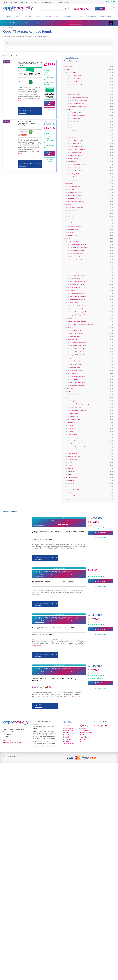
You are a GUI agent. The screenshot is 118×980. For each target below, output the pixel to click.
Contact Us (34, 2)
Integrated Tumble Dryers (77, 284)
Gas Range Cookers (75, 174)
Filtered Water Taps (75, 407)
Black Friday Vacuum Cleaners (78, 244)
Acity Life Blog (83, 726)
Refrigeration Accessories (75, 370)
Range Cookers (72, 162)
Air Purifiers (71, 429)
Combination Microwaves (77, 146)
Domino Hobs (74, 125)
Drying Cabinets (72, 266)
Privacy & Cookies (84, 737)
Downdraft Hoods (73, 223)
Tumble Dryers (72, 272)
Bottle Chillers (74, 379)
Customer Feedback (85, 730)
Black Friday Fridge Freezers (78, 343)
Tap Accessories (74, 416)
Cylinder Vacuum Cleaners (77, 251)
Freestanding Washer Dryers (78, 297)
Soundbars (71, 484)
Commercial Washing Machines (79, 309)
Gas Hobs (72, 128)
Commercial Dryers (75, 278)
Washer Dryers (72, 290)
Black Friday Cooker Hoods (75, 208)
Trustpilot (98, 23)
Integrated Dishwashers (75, 198)
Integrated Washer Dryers (77, 300)
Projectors (71, 481)
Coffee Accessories (75, 444)
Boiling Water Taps (75, 401)
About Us (14, 2)
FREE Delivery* (10, 23)
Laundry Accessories (74, 269)
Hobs (69, 109)
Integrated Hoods (73, 229)
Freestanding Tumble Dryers (78, 281)
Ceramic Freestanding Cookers (79, 97)
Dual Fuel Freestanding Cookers (79, 100)
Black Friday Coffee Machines (78, 438)
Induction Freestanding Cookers (79, 106)
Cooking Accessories (74, 91)
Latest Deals (58, 23)
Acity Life (24, 2)
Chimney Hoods (72, 217)
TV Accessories (74, 493)
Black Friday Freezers (76, 330)
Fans (69, 450)
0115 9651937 (59, 522)
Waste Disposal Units (74, 419)
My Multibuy (100, 9)
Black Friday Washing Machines (79, 306)
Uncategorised (70, 499)
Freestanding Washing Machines (79, 312)
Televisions (71, 487)
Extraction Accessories (74, 226)
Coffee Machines (73, 435)
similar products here (39, 526)
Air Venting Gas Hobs (76, 112)
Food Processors (73, 453)
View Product (50, 103)
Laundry (58, 16)
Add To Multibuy (51, 109)
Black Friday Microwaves (77, 140)
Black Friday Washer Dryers (78, 293)
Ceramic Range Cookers (77, 168)
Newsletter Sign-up (64, 2)
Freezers (70, 327)
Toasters (70, 474)
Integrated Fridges (75, 367)
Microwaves (71, 137)
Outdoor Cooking (73, 158)
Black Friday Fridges (75, 361)
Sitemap (81, 741)
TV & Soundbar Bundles (74, 496)
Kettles (70, 465)
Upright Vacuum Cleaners (77, 257)
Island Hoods (71, 232)
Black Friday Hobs (75, 119)
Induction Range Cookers (77, 177)
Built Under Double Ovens (77, 85)
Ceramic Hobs (74, 122)
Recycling (42, 23)
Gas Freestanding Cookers (77, 103)
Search (66, 10)
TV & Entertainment (105, 16)
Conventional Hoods (74, 220)
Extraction (39, 16)
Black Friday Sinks (75, 395)
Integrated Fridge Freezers (78, 352)
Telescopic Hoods (73, 235)
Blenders (70, 432)
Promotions (67, 739)
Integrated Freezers (75, 336)
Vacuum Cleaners (73, 241)
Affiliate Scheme (68, 728)
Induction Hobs (74, 131)
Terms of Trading (69, 744)
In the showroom (48, 2)
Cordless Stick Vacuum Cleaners (79, 248)
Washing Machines (73, 303)
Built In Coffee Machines (77, 441)
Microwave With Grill (76, 152)
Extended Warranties (85, 733)
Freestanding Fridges (76, 364)
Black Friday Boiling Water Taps (81, 404)
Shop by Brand (7, 16)
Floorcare (48, 16)
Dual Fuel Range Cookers (77, 171)
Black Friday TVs (74, 490)
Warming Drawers (73, 180)
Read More (71, 548)
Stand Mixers (71, 471)
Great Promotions (76, 23)
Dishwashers (28, 16)
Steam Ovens (74, 88)
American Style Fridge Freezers (77, 321)
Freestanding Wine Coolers (78, 382)
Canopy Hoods (72, 211)
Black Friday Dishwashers (75, 186)
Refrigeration (68, 16)
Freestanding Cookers (74, 94)
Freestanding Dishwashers (75, 195)
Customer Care (68, 730)
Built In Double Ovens (76, 79)
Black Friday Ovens (75, 76)
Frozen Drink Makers (74, 456)
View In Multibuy (50, 160)
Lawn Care (71, 468)
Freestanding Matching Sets (78, 349)
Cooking (18, 16)
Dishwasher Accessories (75, 192)
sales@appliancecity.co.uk (63, 524)
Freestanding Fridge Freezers (78, 346)
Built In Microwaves (75, 143)
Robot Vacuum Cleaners (77, 254)
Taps (69, 398)
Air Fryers (71, 425)
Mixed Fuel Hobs (75, 134)
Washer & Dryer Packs (74, 287)
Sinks (69, 392)
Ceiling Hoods (72, 214)
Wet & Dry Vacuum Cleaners (78, 260)
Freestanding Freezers (76, 333)
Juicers (70, 462)
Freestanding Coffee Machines (79, 447)
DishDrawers (71, 189)
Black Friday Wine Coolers (77, 376)
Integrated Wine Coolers (77, 386)
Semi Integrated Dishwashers (76, 201)
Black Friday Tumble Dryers (78, 275)
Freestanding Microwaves (77, 149)
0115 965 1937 (82, 9)
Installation (26, 23)
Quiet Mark (82, 739)
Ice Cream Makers (73, 459)
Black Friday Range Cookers (78, 165)
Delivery (66, 733)
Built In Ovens (72, 73)
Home (5, 2)
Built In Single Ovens (76, 82)
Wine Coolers (72, 373)
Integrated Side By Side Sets (78, 355)
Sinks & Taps (79, 16)
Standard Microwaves (76, 155)
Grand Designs (68, 735)
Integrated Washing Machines (78, 315)
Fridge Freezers (72, 339)
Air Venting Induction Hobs (77, 116)
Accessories (69, 67)
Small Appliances (91, 16)
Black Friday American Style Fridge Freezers (82, 324)
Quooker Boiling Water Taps (78, 410)
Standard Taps (74, 413)
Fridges (70, 358)
